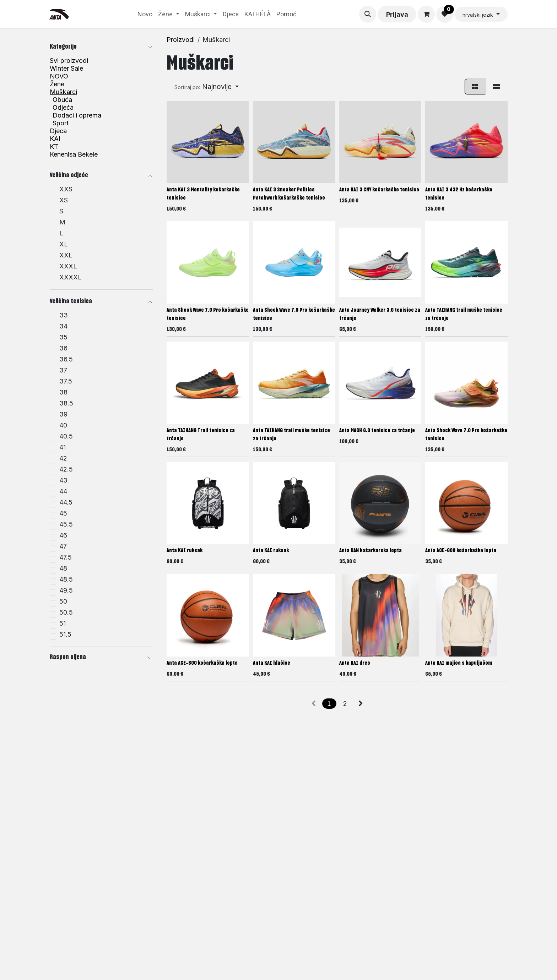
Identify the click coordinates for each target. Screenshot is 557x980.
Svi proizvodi (69, 61)
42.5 (66, 469)
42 (63, 458)
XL (64, 244)
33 (64, 315)
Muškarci (63, 92)
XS (64, 200)
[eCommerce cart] (426, 14)
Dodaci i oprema (77, 115)
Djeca (58, 131)
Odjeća (63, 108)
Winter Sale (66, 69)
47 (63, 546)
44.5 (66, 502)
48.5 (66, 579)
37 (63, 370)
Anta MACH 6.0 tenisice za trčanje (377, 431)
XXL (66, 255)
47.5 (66, 557)
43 (63, 480)
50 (63, 601)
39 (63, 414)
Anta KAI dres (355, 663)
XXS (66, 189)
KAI (55, 139)
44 (63, 491)
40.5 (66, 436)
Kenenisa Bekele (74, 154)
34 (63, 326)
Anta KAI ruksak (185, 551)
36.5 (66, 359)
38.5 (66, 403)
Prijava (397, 14)
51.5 (65, 635)
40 (63, 425)
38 (63, 392)
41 (63, 447)
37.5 (66, 381)
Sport (61, 123)
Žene (57, 84)
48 (63, 568)
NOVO (59, 76)
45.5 (66, 524)
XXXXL (71, 277)
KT (54, 147)
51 (63, 624)
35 (63, 337)
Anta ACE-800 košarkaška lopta (202, 663)
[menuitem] (145, 14)
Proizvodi (181, 40)
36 (63, 348)
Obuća (62, 100)
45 (63, 513)
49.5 (66, 590)
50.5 (66, 612)
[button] (368, 14)
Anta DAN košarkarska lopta (371, 551)
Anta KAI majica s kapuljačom (459, 663)
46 (63, 535)
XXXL (68, 266)
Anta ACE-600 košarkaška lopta (461, 551)
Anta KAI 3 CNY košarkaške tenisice (379, 190)
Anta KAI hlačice (272, 663)
